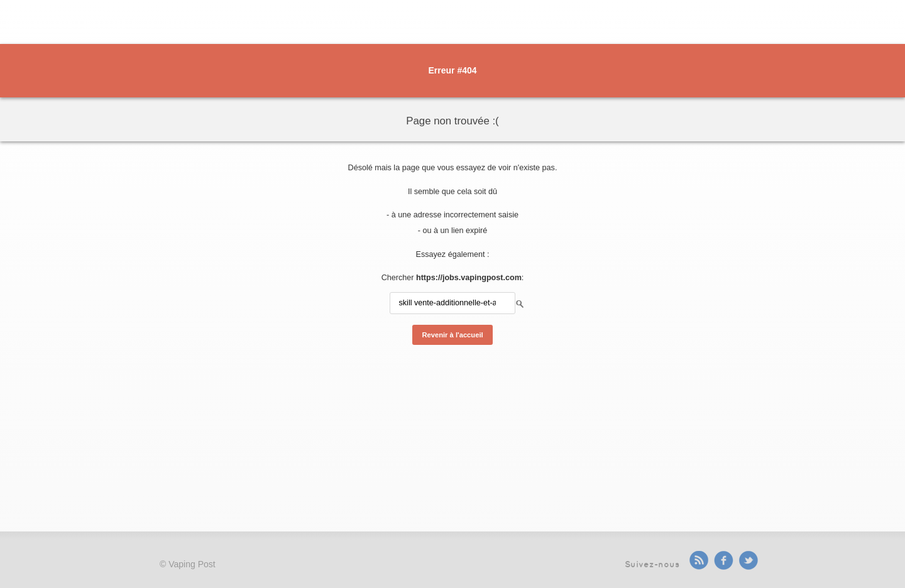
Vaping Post (192, 564)
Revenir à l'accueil (452, 335)
